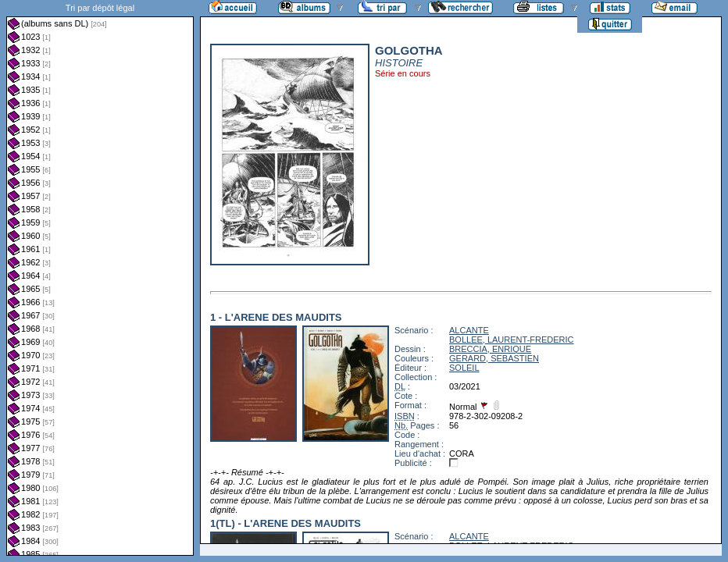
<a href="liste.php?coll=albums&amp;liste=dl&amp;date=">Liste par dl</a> (100, 278)
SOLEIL (464, 368)
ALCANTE (469, 330)
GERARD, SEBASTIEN (494, 358)
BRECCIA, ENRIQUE (490, 349)
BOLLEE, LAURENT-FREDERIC (512, 340)
